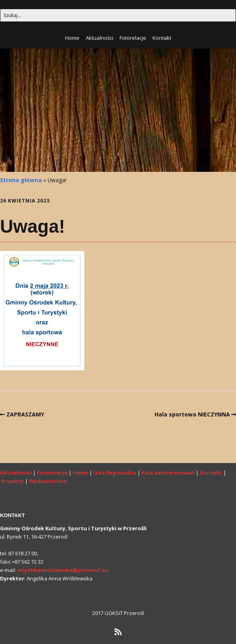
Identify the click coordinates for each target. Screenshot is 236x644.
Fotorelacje (133, 38)
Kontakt (162, 38)
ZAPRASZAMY (25, 414)
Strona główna (21, 180)
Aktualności (100, 38)
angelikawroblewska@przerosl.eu (63, 570)
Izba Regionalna (115, 473)
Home (72, 38)
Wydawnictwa (48, 481)
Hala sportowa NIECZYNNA (192, 414)
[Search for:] (118, 15)
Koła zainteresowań (168, 473)
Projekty (13, 481)
